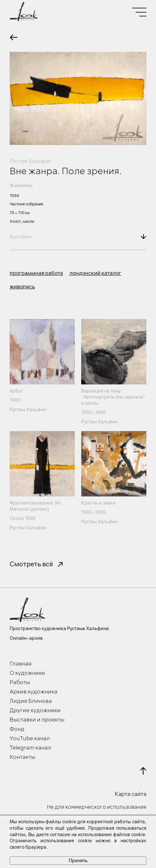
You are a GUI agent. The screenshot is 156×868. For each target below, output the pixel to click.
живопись (22, 287)
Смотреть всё (31, 564)
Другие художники (35, 711)
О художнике (27, 673)
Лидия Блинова (31, 701)
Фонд (17, 729)
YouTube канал (30, 739)
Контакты (22, 757)
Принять (78, 860)
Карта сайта (131, 794)
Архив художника (34, 692)
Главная (21, 664)
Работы (20, 683)
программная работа (36, 273)
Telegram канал (30, 748)
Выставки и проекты (37, 720)
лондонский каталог (95, 273)
